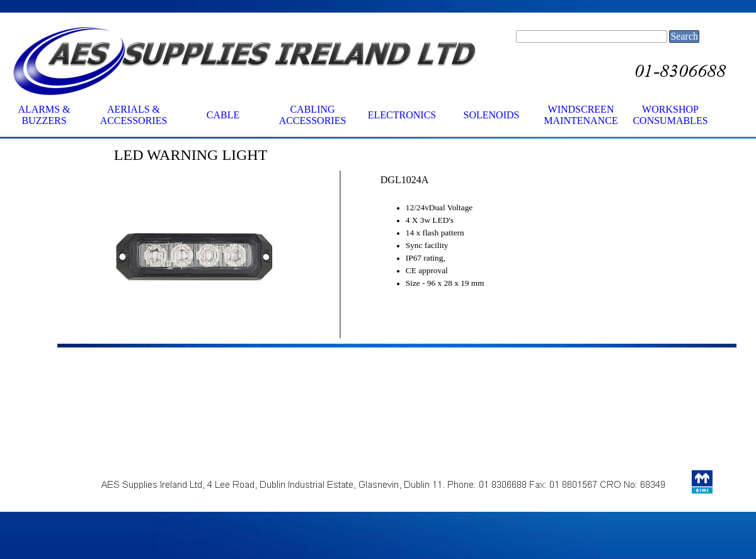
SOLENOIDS (492, 115)
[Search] (592, 37)
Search (684, 36)
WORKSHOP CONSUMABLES (670, 115)
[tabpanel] (253, 155)
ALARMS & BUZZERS (44, 115)
